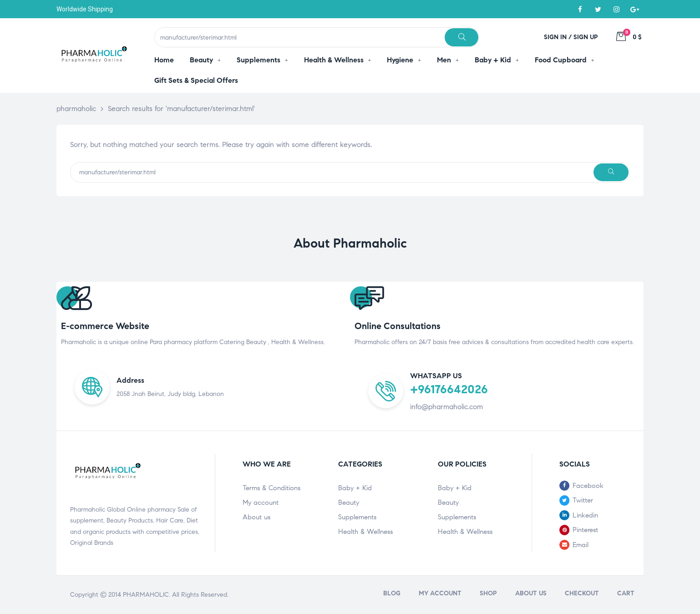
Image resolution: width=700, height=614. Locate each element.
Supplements (357, 517)
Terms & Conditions (271, 488)
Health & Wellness (365, 532)
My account (261, 502)
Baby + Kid (355, 488)
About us (256, 517)
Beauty (349, 502)
